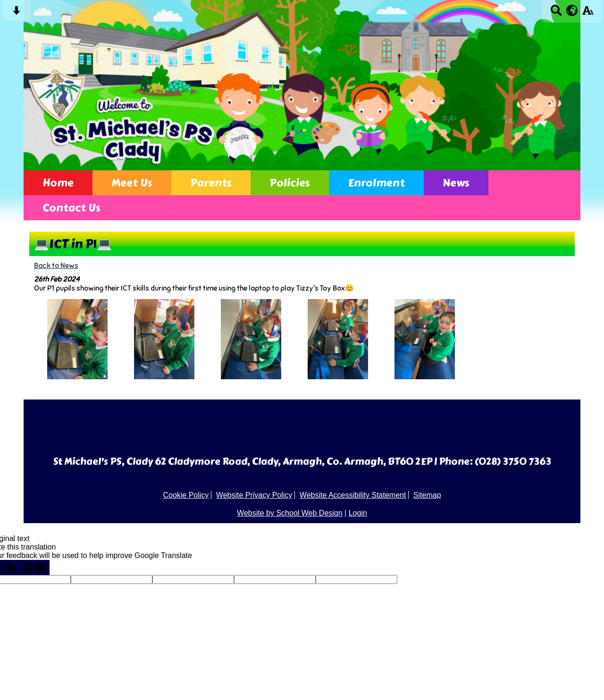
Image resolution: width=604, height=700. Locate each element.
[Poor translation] (34, 567)
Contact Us (71, 208)
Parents (211, 183)
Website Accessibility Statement (353, 495)
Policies (290, 183)
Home (58, 183)
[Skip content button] (16, 13)
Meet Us (132, 183)
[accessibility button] (588, 13)
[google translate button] (572, 10)
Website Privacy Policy (254, 495)
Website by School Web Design (290, 513)
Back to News (56, 265)
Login (358, 513)
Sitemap (427, 495)
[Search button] (556, 13)
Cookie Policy (186, 495)
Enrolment (376, 183)
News (456, 183)
